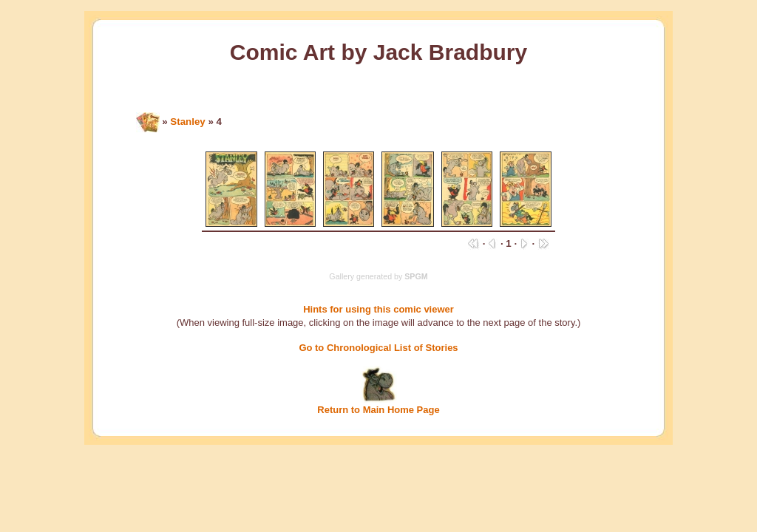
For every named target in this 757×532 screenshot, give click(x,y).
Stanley (187, 122)
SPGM (416, 276)
